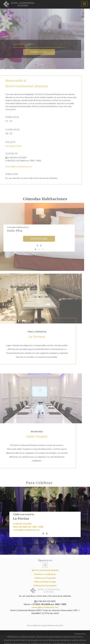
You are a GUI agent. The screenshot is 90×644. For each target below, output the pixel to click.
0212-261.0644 (20, 527)
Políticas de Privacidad (45, 578)
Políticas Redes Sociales (45, 582)
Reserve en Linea (31, 52)
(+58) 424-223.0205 (22, 524)
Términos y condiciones (45, 574)
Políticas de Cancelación (45, 585)
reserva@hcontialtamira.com (26, 530)
